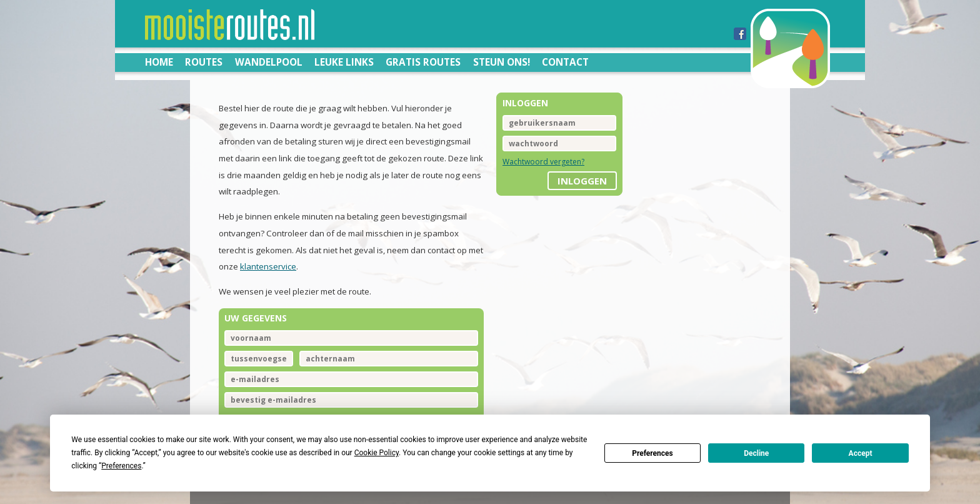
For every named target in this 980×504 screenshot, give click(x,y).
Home (159, 62)
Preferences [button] (121, 466)
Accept (861, 453)
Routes (204, 62)
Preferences (652, 453)
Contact (565, 62)
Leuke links (344, 62)
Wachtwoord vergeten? (543, 162)
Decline (756, 453)
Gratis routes (423, 62)
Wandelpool (269, 62)
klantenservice (268, 266)
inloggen (582, 181)
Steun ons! (502, 62)
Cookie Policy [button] (377, 453)
